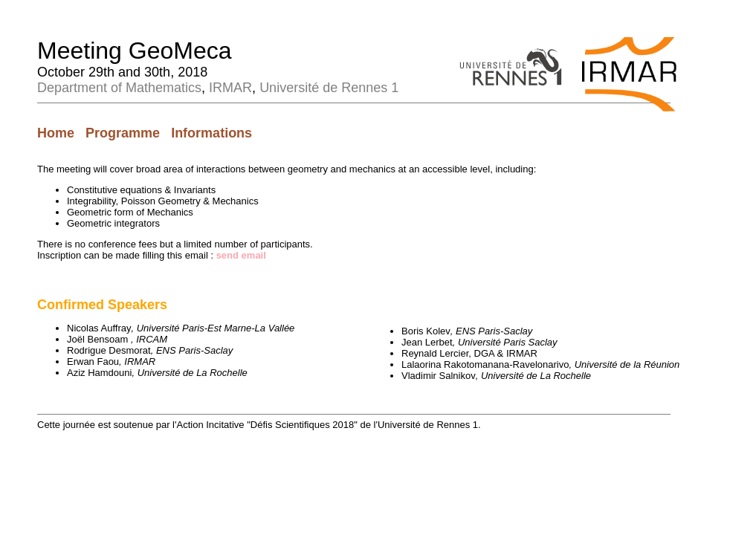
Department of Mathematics (119, 88)
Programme (123, 133)
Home (56, 133)
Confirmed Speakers (102, 305)
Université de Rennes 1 (329, 88)
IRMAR (230, 88)
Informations (211, 133)
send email (241, 255)
